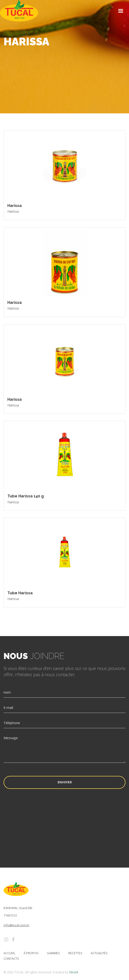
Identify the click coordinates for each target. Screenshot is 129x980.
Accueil (9, 953)
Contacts (11, 959)
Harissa (15, 206)
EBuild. (74, 972)
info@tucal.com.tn (16, 925)
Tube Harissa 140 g (26, 496)
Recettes (75, 953)
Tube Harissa (20, 593)
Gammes (53, 953)
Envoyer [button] (65, 782)
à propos (31, 953)
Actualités (99, 953)
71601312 (10, 915)
